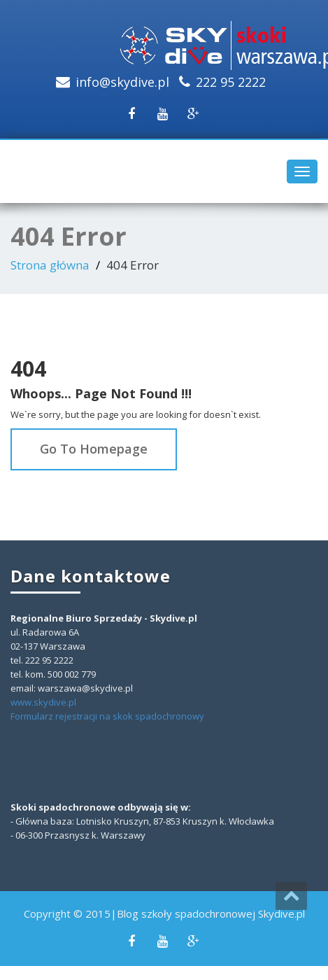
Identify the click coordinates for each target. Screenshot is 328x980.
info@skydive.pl (122, 82)
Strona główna (50, 265)
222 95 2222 (231, 82)
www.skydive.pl (43, 702)
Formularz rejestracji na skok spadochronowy (107, 716)
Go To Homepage (94, 449)
